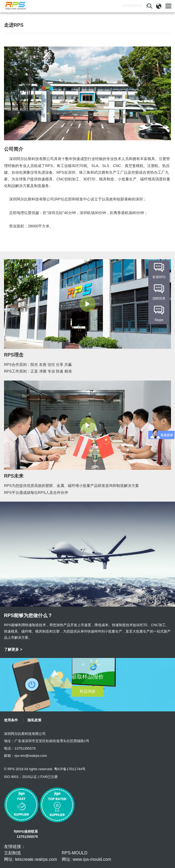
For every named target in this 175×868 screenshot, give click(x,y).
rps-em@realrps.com (31, 756)
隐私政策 (34, 720)
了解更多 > (13, 649)
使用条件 (11, 720)
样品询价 (88, 691)
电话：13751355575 (20, 748)
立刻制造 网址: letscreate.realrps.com (30, 856)
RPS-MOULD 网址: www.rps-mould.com (86, 856)
